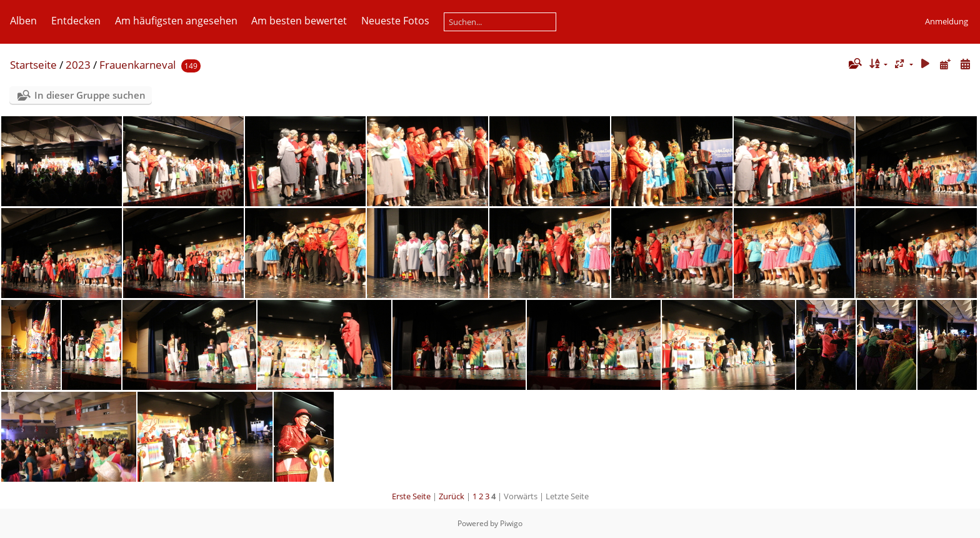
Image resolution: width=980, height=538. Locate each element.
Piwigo (511, 523)
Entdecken (76, 21)
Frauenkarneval (137, 65)
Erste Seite (411, 496)
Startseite (33, 65)
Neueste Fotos (395, 21)
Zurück (452, 496)
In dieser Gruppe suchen (90, 95)
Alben (23, 21)
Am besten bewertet (299, 21)
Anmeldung (947, 21)
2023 (78, 65)
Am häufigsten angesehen (176, 21)
